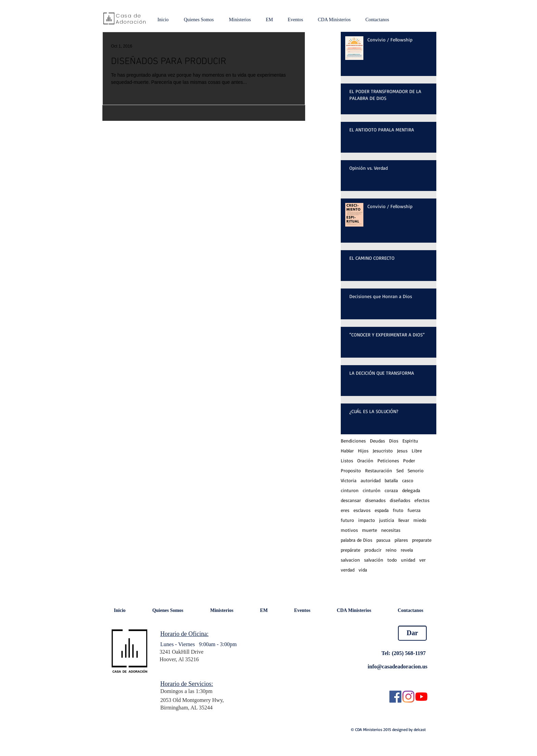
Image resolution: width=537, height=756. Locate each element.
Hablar (347, 451)
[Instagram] (408, 697)
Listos (347, 460)
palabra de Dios (357, 540)
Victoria (349, 480)
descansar (351, 500)
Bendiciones (353, 441)
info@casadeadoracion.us (398, 667)
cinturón (372, 490)
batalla (391, 480)
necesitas (391, 530)
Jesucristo (383, 451)
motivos (349, 530)
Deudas (377, 441)
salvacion (350, 560)
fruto (398, 510)
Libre (417, 451)
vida (363, 570)
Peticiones (388, 460)
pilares (401, 540)
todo (392, 560)
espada (382, 510)
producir (373, 550)
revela (407, 550)
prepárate (351, 550)
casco (408, 480)
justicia (387, 520)
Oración (365, 460)
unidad (408, 560)
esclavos (362, 510)
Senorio (416, 470)
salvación (374, 560)
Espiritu (410, 441)
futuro (347, 520)
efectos (422, 500)
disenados (375, 500)
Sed (400, 470)
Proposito (351, 470)
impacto (367, 520)
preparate (422, 540)
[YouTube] (421, 697)
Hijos (363, 451)
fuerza (414, 510)
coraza (391, 490)
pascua (383, 540)
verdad (348, 570)
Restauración (379, 470)
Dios (394, 441)
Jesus (402, 451)
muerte (370, 530)
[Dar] (412, 633)
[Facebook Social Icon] (395, 697)
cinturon (350, 490)
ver (422, 560)
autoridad (371, 480)
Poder (409, 460)
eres (345, 510)
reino (391, 550)
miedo (420, 520)
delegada (411, 490)
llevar (404, 520)
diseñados (400, 500)
